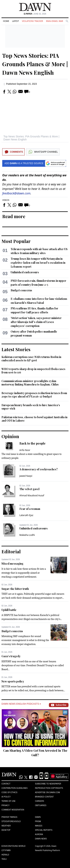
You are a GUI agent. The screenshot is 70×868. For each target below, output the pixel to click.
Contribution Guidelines (14, 788)
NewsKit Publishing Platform (48, 850)
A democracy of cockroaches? (39, 469)
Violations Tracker (32, 21)
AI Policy (6, 797)
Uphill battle (9, 610)
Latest (15, 21)
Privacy (6, 805)
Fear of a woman (30, 509)
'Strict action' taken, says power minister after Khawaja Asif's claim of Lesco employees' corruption (36, 322)
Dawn (38, 817)
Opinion (10, 436)
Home (6, 21)
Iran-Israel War (55, 21)
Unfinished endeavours (25, 272)
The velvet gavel (29, 489)
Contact (6, 784)
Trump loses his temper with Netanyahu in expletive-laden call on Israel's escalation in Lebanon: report (38, 263)
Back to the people (32, 443)
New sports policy (13, 681)
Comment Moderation (13, 810)
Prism (38, 821)
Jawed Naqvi (26, 476)
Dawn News (41, 839)
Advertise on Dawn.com (48, 792)
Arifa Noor (25, 450)
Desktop (6, 830)
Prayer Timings (9, 817)
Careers (40, 801)
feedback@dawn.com (16, 193)
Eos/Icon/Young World (13, 846)
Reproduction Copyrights (49, 788)
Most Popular (16, 241)
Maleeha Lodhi (27, 535)
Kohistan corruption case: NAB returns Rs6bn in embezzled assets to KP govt (31, 359)
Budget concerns (21, 290)
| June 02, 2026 (35, 14)
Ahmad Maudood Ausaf (32, 495)
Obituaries (41, 805)
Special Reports (44, 830)
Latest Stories (16, 349)
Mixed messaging (12, 564)
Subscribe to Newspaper (48, 784)
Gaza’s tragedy (11, 656)
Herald (5, 855)
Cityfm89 (6, 850)
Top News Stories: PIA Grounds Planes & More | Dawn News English (35, 64)
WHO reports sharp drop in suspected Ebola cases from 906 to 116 (33, 371)
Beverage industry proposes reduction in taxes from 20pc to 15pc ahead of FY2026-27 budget (34, 395)
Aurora (39, 834)
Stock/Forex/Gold (11, 821)
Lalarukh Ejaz (26, 515)
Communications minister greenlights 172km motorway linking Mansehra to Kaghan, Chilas (30, 383)
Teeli (4, 859)
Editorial (11, 551)
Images (39, 826)
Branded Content (44, 797)
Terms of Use (8, 801)
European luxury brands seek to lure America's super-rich (31, 407)
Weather (6, 826)
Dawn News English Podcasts (21, 704)
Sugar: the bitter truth (15, 589)
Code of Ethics (9, 792)
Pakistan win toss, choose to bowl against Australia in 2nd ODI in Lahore (34, 419)
